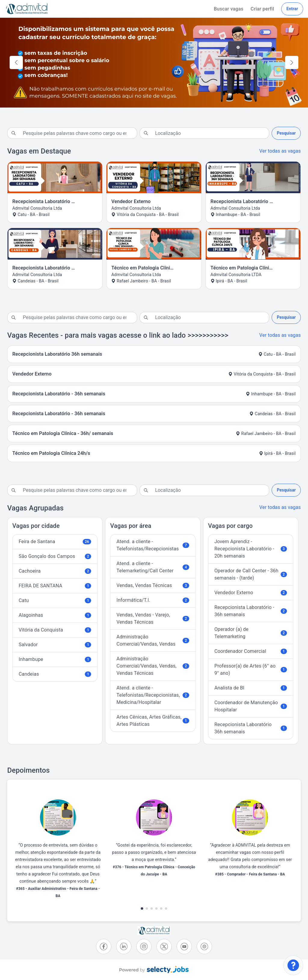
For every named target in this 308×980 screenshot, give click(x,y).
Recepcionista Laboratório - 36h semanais (251, 611)
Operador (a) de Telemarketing (251, 633)
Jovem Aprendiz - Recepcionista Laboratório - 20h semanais (251, 549)
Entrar (292, 9)
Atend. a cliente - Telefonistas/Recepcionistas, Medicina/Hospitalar (153, 695)
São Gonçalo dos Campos (55, 556)
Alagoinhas (55, 615)
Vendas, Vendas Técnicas (153, 585)
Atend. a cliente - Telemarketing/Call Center (153, 567)
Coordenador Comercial (251, 651)
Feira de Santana (55, 542)
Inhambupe (55, 659)
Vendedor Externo (251, 593)
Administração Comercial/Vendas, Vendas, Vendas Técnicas (153, 666)
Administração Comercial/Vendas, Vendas (153, 640)
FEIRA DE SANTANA (55, 586)
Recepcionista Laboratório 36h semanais (251, 728)
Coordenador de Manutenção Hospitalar (251, 706)
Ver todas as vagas (280, 151)
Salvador (55, 645)
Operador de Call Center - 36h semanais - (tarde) (251, 574)
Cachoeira (55, 571)
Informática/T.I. (153, 600)
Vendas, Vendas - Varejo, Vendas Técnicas (153, 618)
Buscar (229, 9)
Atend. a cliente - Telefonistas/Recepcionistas (153, 545)
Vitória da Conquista (55, 630)
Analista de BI (251, 688)
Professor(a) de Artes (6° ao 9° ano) (251, 670)
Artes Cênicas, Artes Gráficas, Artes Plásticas (153, 721)
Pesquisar (286, 133)
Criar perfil (262, 9)
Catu (55, 600)
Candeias (55, 674)
